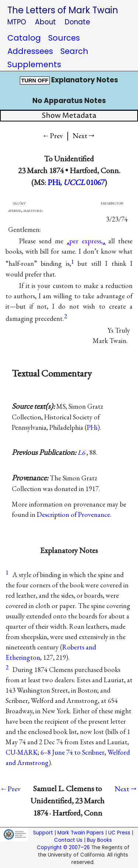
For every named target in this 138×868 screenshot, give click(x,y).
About (45, 22)
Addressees (30, 51)
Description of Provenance (73, 514)
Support (43, 833)
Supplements (34, 64)
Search (74, 51)
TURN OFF (35, 80)
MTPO (17, 22)
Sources (64, 38)
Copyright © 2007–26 (63, 848)
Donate (77, 22)
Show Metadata (69, 116)
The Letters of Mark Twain (63, 10)
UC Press (119, 833)
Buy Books (99, 840)
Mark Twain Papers (81, 833)
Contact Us (68, 840)
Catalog (24, 38)
